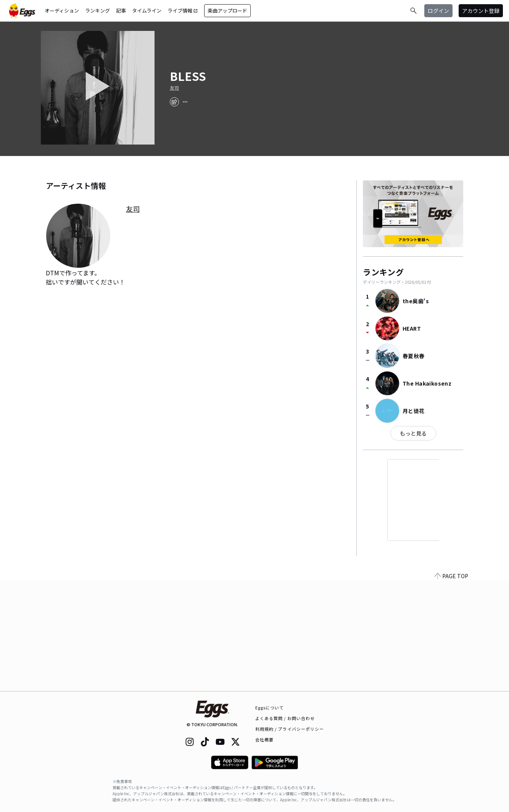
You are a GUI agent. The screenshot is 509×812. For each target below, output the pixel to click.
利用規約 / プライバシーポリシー (290, 729)
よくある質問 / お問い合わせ (285, 718)
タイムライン (147, 10)
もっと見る (413, 433)
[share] (174, 102)
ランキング (97, 10)
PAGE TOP (451, 687)
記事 (121, 10)
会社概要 (264, 740)
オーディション (62, 10)
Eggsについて (270, 707)
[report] (185, 102)
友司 (174, 88)
